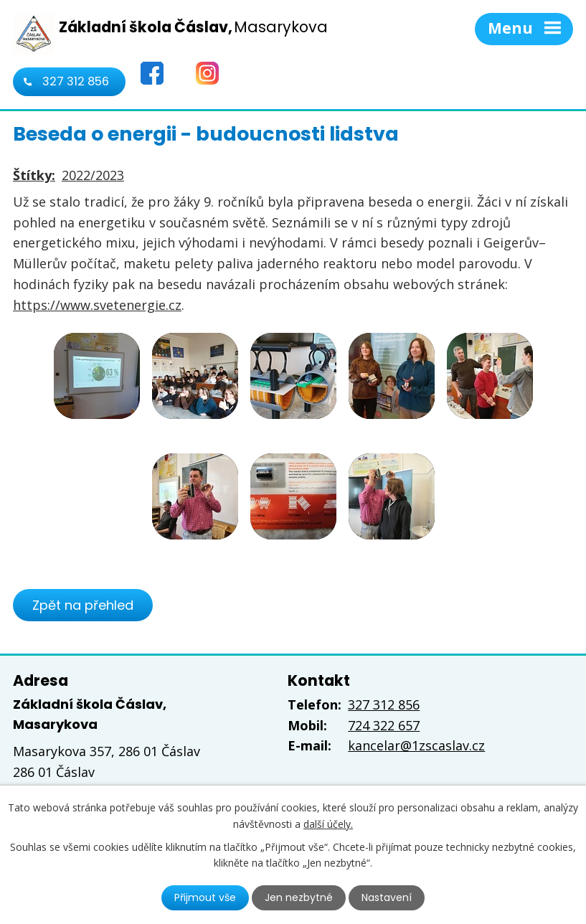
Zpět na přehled (83, 605)
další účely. (328, 823)
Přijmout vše (205, 897)
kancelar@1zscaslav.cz (416, 745)
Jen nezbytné (299, 897)
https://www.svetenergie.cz (97, 305)
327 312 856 (76, 81)
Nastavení (387, 897)
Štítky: (34, 175)
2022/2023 (93, 175)
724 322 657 (384, 725)
